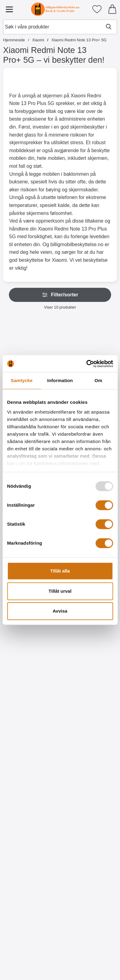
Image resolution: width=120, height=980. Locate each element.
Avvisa (60, 611)
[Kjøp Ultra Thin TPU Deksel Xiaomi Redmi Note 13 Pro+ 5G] (31, 957)
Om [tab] (98, 380)
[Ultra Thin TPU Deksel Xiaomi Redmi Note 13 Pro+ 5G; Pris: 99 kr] (31, 895)
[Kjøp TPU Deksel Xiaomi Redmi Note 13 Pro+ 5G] (89, 957)
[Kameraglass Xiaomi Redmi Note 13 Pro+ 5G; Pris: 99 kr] (31, 632)
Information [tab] (60, 380)
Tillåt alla (60, 571)
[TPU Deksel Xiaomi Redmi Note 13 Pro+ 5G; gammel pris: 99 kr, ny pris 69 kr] (89, 895)
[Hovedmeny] (9, 9)
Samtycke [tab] (22, 380)
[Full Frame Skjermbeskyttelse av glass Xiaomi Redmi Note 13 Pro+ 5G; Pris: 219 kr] (89, 632)
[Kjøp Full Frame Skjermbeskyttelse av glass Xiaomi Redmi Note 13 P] (89, 694)
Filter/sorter (60, 295)
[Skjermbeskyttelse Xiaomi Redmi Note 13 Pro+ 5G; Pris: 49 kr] (31, 763)
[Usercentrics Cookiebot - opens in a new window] (86, 364)
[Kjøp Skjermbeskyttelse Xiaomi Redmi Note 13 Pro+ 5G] (31, 826)
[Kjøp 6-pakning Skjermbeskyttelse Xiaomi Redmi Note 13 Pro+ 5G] (89, 826)
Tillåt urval (60, 591)
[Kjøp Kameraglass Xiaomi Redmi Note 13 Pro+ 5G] (31, 694)
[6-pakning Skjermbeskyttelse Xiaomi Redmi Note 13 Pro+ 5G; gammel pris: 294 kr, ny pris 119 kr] (89, 763)
